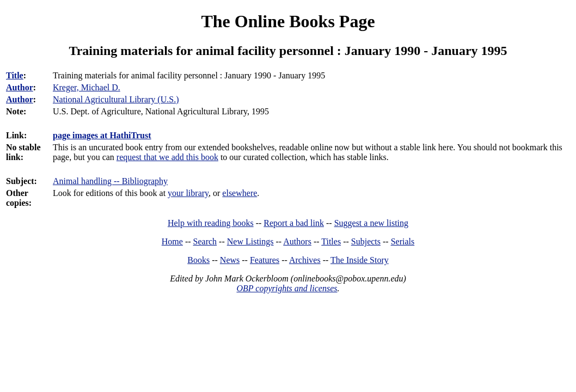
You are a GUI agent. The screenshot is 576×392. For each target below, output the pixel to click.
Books (198, 260)
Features (265, 260)
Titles (331, 241)
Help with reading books (211, 223)
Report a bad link (294, 223)
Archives (305, 260)
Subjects (366, 241)
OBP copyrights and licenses (287, 288)
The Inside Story (360, 260)
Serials (403, 241)
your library (188, 193)
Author (20, 87)
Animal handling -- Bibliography (110, 181)
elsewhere (240, 193)
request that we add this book (167, 157)
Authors (297, 241)
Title (15, 75)
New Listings (250, 241)
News (230, 260)
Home (172, 241)
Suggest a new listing (371, 223)
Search (205, 241)
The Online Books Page (288, 21)
